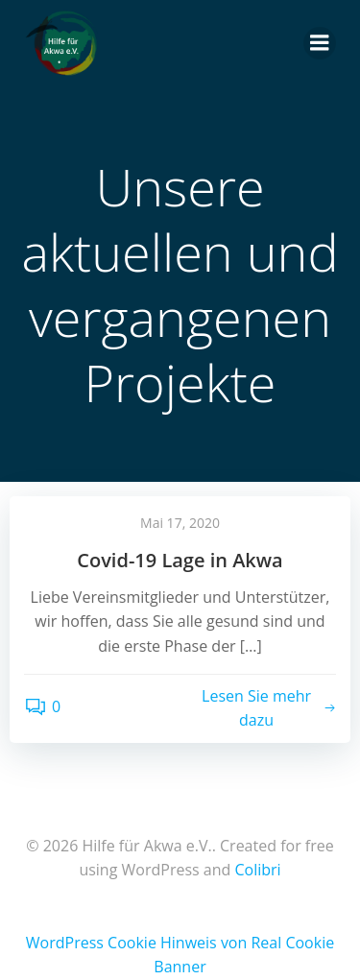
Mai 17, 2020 (180, 523)
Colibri (257, 870)
